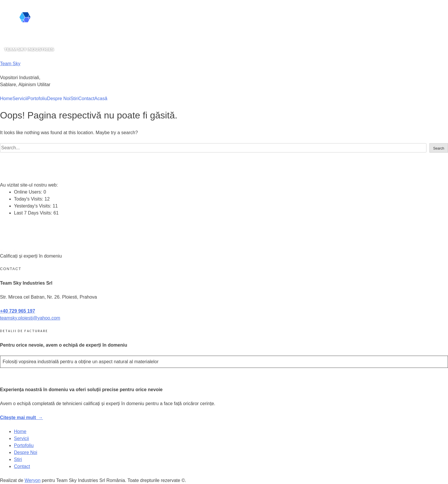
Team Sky (10, 64)
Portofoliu (37, 99)
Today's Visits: (29, 199)
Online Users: (29, 192)
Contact (86, 99)
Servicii (20, 99)
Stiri (74, 99)
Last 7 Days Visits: (34, 213)
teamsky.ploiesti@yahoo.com (30, 318)
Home (6, 99)
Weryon (33, 480)
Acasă (101, 99)
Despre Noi (59, 99)
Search (439, 148)
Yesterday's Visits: (33, 206)
